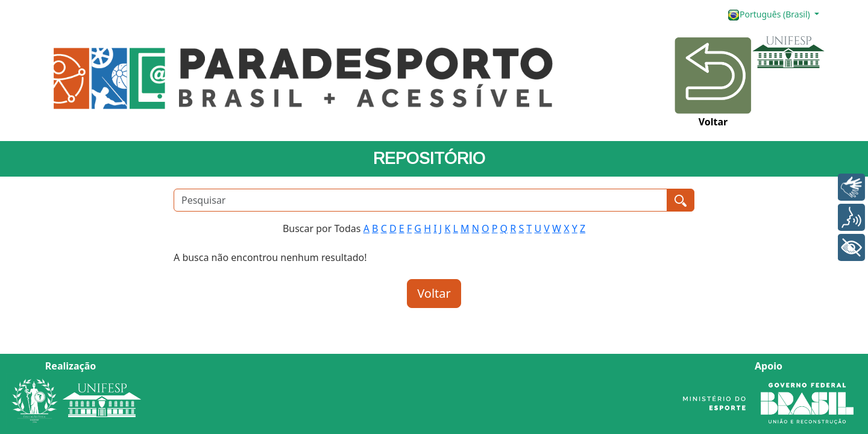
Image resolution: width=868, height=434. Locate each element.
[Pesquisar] (420, 200)
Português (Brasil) (770, 15)
